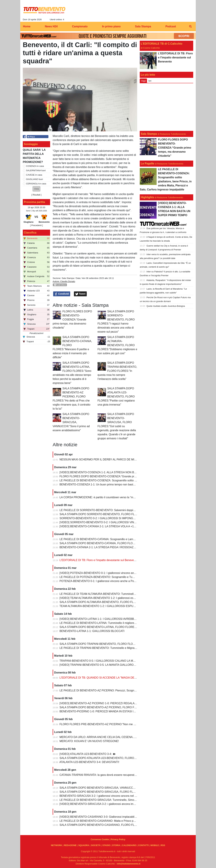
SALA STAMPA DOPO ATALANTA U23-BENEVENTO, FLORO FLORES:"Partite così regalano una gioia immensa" (116, 397)
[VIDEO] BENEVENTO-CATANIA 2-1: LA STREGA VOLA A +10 (97, 526)
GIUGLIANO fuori (35, 179)
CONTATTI (144, 845)
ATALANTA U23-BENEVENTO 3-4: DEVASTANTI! (89, 762)
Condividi (62, 294)
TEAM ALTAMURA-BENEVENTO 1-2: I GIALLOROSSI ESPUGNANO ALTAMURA (109, 606)
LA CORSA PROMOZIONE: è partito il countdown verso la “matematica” (103, 497)
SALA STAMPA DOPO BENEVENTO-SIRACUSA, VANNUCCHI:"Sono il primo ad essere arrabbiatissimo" (71, 422)
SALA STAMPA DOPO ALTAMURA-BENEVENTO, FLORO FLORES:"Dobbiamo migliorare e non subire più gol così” (117, 345)
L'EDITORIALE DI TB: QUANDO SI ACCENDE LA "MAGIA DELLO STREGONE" (108, 678)
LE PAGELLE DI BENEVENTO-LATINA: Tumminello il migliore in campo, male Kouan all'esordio (117, 623)
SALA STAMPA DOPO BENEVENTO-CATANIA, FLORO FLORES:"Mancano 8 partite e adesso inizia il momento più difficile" (134, 543)
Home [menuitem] (27, 26)
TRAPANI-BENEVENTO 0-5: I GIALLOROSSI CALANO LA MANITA (100, 661)
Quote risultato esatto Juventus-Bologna (166, 306)
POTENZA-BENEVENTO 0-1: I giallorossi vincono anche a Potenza (100, 581)
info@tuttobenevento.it (129, 864)
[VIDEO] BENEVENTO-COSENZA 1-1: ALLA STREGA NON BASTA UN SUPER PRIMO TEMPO (117, 472)
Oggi (143, 81)
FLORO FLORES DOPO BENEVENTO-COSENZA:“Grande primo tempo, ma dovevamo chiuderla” (72, 320)
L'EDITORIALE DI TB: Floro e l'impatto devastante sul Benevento (99, 560)
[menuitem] (190, 27)
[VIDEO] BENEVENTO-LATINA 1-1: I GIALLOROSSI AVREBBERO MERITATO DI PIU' (111, 619)
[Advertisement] (167, 107)
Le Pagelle (147, 164)
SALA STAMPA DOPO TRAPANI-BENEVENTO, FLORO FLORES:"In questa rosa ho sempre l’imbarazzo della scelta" (117, 371)
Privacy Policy (118, 839)
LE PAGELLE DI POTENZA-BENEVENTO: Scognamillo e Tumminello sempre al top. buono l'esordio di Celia (125, 577)
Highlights (147, 197)
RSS (163, 845)
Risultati (36, 195)
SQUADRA (84, 845)
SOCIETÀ (96, 845)
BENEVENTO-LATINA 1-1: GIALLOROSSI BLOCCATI (92, 631)
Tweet (80, 294)
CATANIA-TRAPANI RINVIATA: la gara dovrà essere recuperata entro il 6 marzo (107, 775)
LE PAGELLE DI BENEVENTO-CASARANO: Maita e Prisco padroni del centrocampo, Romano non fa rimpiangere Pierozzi (133, 821)
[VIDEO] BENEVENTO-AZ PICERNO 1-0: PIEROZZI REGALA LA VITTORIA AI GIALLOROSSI (116, 703)
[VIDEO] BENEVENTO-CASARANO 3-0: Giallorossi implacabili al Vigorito (104, 817)
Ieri (150, 81)
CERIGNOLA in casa (36, 184)
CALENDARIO (129, 845)
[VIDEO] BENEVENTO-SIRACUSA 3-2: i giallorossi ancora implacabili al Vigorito (108, 804)
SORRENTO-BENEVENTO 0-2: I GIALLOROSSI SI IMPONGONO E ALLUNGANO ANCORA (115, 518)
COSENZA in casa (35, 166)
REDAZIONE (70, 845)
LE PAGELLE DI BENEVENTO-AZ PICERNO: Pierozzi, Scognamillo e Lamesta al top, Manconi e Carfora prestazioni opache (134, 690)
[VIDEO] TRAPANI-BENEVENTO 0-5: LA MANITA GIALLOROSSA (100, 665)
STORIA (116, 845)
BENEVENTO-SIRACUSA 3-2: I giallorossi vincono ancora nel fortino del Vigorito (108, 796)
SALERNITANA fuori (36, 170)
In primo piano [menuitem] (111, 26)
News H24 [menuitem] (51, 26)
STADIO (106, 845)
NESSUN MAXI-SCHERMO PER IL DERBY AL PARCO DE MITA (99, 459)
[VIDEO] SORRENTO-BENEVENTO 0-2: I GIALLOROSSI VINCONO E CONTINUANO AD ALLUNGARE (122, 522)
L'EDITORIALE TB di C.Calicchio (161, 44)
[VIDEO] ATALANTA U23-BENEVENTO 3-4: (86, 754)
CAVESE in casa (34, 175)
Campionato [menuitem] (80, 26)
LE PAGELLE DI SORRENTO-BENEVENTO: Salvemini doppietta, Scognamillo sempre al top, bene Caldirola (125, 510)
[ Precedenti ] (36, 225)
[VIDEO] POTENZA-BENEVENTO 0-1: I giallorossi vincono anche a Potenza (105, 573)
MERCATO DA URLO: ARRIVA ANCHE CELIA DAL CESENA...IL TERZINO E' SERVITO (112, 737)
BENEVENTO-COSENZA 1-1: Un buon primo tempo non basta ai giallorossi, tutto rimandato (115, 484)
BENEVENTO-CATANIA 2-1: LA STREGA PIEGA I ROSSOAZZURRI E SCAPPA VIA (110, 547)
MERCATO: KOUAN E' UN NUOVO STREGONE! (89, 741)
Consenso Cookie (100, 839)
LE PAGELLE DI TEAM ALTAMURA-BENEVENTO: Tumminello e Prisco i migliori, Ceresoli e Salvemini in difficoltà (128, 594)
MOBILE (155, 845)
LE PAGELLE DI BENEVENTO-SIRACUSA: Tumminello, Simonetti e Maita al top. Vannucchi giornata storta (124, 800)
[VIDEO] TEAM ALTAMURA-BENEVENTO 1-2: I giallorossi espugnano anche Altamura (111, 598)
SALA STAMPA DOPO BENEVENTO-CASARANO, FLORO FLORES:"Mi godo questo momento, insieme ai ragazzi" (129, 825)
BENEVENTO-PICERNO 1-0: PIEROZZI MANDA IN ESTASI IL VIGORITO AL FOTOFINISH (115, 711)
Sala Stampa (68, 278)
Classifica (30, 233)
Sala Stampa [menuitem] (143, 26)
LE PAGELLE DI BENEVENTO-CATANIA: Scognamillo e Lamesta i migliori (104, 539)
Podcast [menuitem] (171, 26)
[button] (36, 189)
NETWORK (57, 845)
